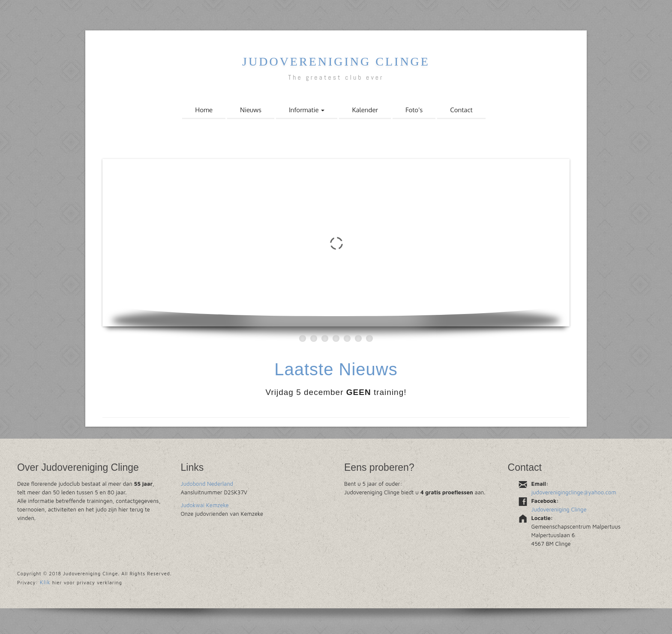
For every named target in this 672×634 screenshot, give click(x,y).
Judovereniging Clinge (336, 61)
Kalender (365, 110)
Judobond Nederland (207, 484)
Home (204, 110)
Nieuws (251, 110)
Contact (461, 110)
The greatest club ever (336, 77)
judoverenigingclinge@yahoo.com (574, 492)
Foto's (414, 110)
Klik (45, 582)
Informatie (307, 110)
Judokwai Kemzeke (205, 505)
